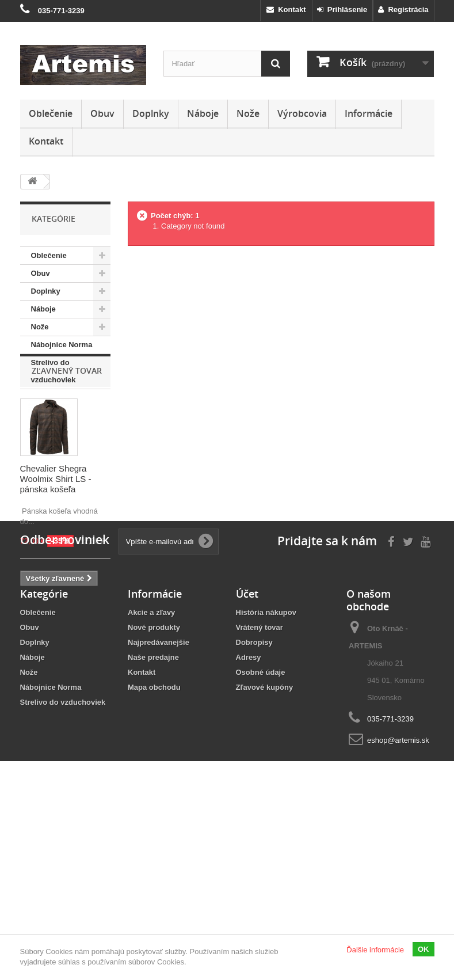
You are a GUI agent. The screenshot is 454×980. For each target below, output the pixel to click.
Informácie (369, 113)
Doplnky (151, 113)
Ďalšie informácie (375, 950)
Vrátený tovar (260, 791)
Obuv (102, 113)
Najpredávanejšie (159, 806)
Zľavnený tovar (67, 423)
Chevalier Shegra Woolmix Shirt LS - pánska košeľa (56, 532)
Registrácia (403, 10)
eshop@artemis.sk (398, 904)
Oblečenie (51, 113)
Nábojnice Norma (62, 345)
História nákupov (266, 776)
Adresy (249, 821)
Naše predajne (153, 821)
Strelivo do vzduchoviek (54, 371)
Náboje (203, 113)
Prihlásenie (342, 10)
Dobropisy (254, 806)
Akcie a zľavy (151, 776)
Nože (248, 113)
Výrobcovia (302, 113)
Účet (247, 758)
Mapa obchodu (154, 851)
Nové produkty (154, 791)
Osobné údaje (261, 836)
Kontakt (286, 10)
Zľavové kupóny (265, 851)
